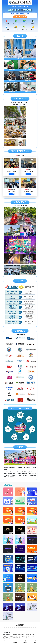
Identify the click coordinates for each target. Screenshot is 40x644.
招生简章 (16, 23)
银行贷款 (32, 635)
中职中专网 (24, 638)
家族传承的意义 (7, 638)
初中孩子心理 (12, 636)
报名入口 (33, 29)
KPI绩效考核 (21, 635)
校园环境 (16, 29)
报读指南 (7, 29)
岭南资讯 (24, 29)
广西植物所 (33, 636)
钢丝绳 (27, 635)
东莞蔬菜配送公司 (16, 638)
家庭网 (18, 636)
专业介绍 (24, 23)
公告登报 (23, 636)
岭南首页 (7, 23)
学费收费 (33, 23)
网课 (28, 636)
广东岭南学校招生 (7, 635)
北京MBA (5, 636)
